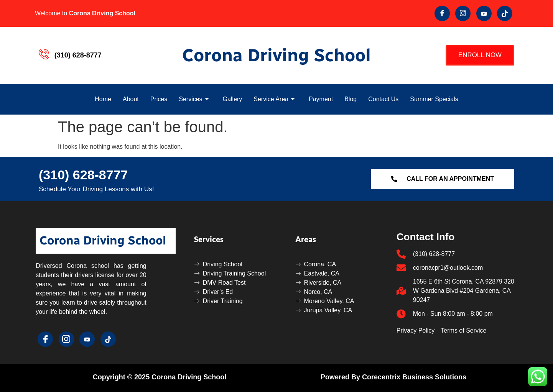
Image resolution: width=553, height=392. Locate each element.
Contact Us (383, 99)
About (131, 99)
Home (103, 99)
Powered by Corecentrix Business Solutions (393, 377)
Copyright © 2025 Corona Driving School (160, 377)
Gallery (233, 99)
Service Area (274, 99)
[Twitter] (463, 13)
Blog (351, 99)
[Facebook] (442, 13)
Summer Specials (434, 99)
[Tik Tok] (505, 13)
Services (194, 99)
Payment (321, 99)
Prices (159, 99)
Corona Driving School (276, 55)
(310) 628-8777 (83, 175)
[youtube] (484, 13)
